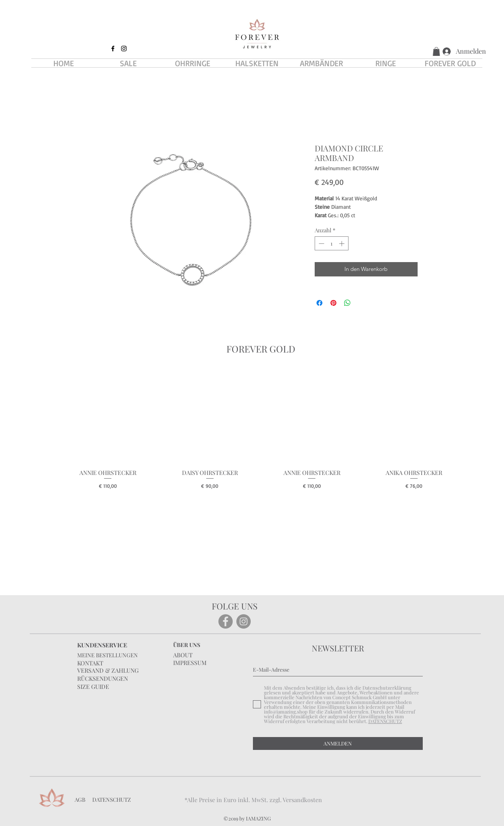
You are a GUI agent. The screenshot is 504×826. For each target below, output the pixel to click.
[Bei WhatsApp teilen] (347, 303)
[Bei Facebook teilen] (319, 303)
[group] (261, 429)
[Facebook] (226, 621)
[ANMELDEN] (338, 743)
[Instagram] (244, 621)
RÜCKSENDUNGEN (103, 678)
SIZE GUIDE (93, 686)
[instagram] (124, 49)
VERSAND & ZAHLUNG (108, 670)
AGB (80, 800)
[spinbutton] (331, 244)
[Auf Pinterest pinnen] (333, 303)
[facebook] (113, 49)
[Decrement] (321, 244)
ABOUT (183, 655)
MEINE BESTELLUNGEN (108, 655)
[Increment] (342, 244)
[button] (436, 51)
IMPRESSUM (190, 663)
